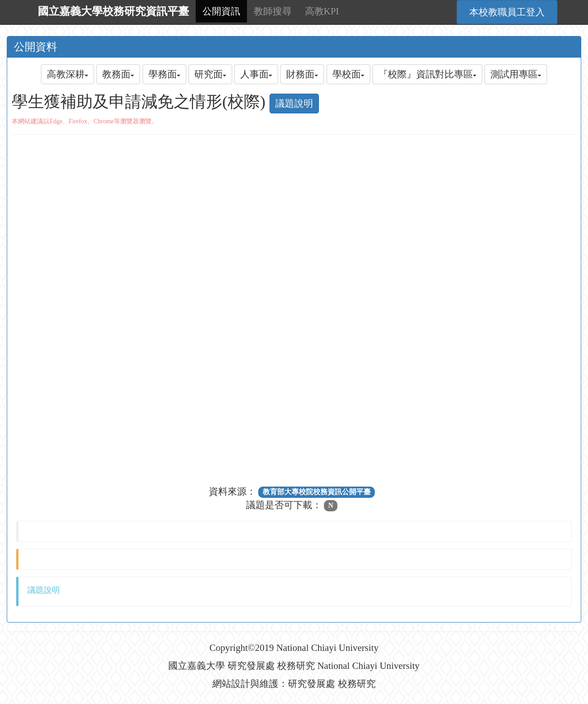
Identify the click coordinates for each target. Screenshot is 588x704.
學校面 (348, 74)
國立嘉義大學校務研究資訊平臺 (113, 11)
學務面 (164, 74)
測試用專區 (516, 74)
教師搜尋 (273, 11)
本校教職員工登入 (507, 12)
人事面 (256, 74)
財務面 (302, 74)
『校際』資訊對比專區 (427, 74)
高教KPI (322, 11)
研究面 (210, 74)
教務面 (118, 74)
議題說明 (294, 104)
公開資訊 (221, 11)
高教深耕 (67, 74)
